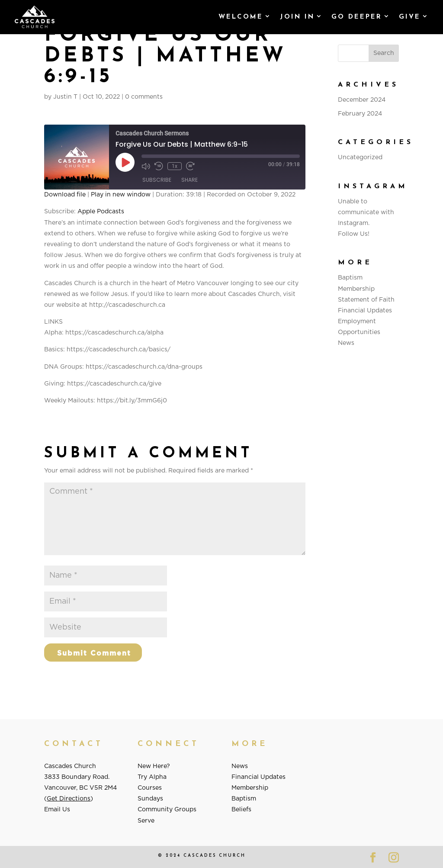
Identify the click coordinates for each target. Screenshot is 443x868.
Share (189, 180)
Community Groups (167, 810)
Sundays (150, 799)
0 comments (144, 97)
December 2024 (362, 100)
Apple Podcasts (101, 212)
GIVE (410, 17)
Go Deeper (357, 17)
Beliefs (241, 810)
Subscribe (157, 180)
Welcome (241, 17)
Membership (356, 289)
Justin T (65, 97)
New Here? (154, 766)
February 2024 (360, 114)
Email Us (57, 810)
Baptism (350, 278)
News (346, 343)
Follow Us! (354, 234)
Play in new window (121, 195)
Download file (65, 195)
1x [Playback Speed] (175, 166)
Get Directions (69, 799)
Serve (146, 821)
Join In (297, 17)
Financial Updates (365, 311)
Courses (150, 788)
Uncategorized (360, 158)
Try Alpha (152, 777)
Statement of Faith (366, 300)
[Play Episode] (125, 162)
